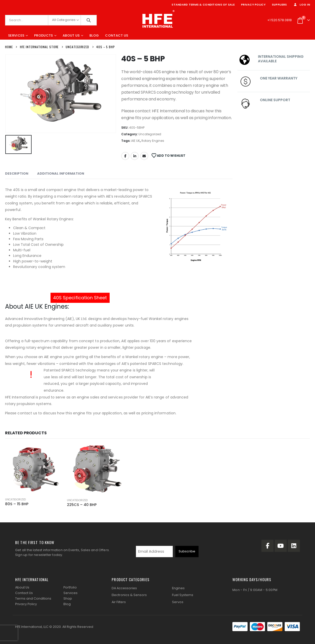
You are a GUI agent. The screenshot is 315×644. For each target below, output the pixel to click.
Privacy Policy (253, 5)
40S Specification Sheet (80, 298)
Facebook (125, 156)
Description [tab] (17, 173)
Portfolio (70, 587)
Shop (68, 598)
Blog (94, 35)
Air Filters (119, 602)
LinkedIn (135, 156)
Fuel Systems (183, 595)
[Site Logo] (158, 20)
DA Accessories (124, 588)
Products (44, 35)
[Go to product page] (33, 469)
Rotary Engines (153, 141)
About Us (71, 35)
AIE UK (136, 141)
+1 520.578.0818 (280, 20)
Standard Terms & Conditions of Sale (203, 5)
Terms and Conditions (33, 598)
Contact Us (117, 35)
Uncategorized (150, 134)
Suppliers (279, 5)
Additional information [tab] (61, 173)
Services (16, 35)
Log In (301, 5)
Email (144, 156)
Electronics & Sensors (129, 595)
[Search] (89, 20)
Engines (178, 588)
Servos (178, 602)
